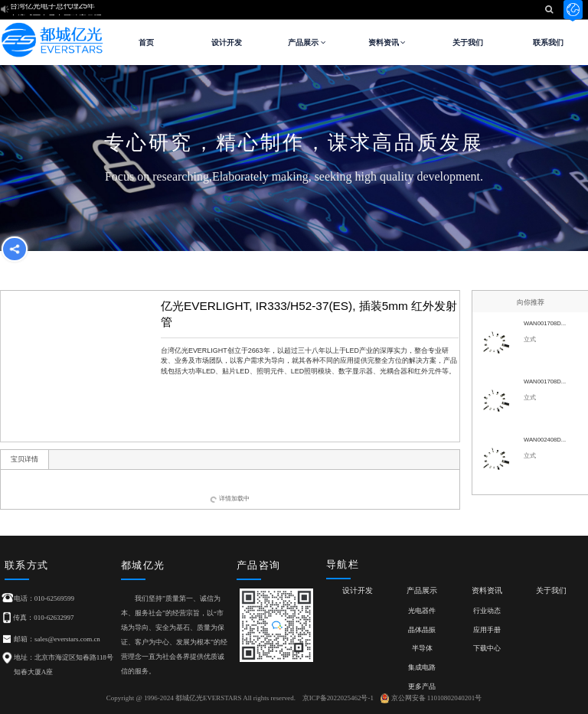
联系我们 (548, 42)
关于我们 (468, 42)
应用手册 (487, 630)
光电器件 (422, 611)
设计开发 (227, 42)
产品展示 (307, 42)
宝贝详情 (24, 459)
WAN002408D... (545, 440)
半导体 (422, 648)
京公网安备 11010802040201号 (431, 698)
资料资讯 (387, 42)
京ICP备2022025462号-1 (338, 698)
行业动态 (487, 611)
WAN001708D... (545, 323)
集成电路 (422, 667)
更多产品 (422, 686)
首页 (146, 42)
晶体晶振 (422, 630)
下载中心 (487, 648)
